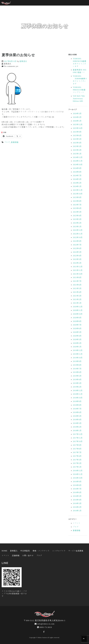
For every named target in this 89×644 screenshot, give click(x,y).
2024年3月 (77, 179)
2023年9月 (77, 197)
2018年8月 (77, 405)
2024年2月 (77, 183)
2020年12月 (78, 307)
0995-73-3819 (46, 627)
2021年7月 (77, 281)
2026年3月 (77, 113)
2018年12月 (78, 390)
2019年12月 (78, 350)
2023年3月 (77, 219)
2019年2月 (77, 387)
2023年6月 (77, 208)
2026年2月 (77, 117)
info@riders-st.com (46, 624)
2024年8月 (77, 172)
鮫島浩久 (23, 61)
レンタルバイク (59, 551)
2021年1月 (77, 303)
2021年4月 (77, 292)
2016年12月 (78, 471)
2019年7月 (77, 369)
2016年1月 (77, 511)
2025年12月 (78, 124)
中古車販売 (25, 551)
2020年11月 (78, 310)
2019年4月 (77, 379)
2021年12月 (78, 267)
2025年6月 (77, 135)
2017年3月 (77, 460)
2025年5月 (77, 139)
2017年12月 (78, 434)
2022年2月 (77, 263)
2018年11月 (78, 394)
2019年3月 (77, 383)
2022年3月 (77, 259)
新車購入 (14, 551)
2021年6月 (77, 285)
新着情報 (15, 142)
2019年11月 (78, 354)
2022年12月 (78, 230)
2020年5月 (77, 332)
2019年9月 (77, 361)
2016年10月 (78, 478)
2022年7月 (77, 245)
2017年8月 (77, 449)
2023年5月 (77, 212)
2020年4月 (77, 336)
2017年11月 (78, 438)
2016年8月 (77, 485)
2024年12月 (78, 157)
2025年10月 (78, 128)
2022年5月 (77, 252)
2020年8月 (77, 321)
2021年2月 (77, 299)
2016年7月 (77, 489)
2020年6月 (77, 328)
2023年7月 (77, 205)
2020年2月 (77, 343)
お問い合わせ (28, 555)
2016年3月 (77, 503)
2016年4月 (77, 500)
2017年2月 (77, 463)
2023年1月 (77, 226)
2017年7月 (77, 452)
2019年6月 (77, 372)
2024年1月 (77, 186)
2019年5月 (77, 376)
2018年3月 (77, 423)
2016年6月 (77, 492)
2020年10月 (78, 314)
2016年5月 (77, 496)
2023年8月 (77, 201)
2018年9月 (77, 401)
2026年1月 (77, 121)
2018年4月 (77, 419)
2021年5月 (77, 288)
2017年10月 (78, 441)
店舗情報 (16, 555)
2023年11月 (78, 190)
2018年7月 (77, 409)
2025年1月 (77, 154)
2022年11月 (78, 234)
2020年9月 (77, 318)
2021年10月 (78, 274)
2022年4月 (77, 256)
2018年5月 (77, 416)
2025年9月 (77, 132)
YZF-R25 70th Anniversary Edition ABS (79, 98)
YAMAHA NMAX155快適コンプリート (79, 90)
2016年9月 (77, 482)
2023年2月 (77, 223)
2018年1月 (77, 430)
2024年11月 (78, 161)
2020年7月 (77, 325)
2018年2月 (77, 427)
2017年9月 (77, 445)
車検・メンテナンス (41, 551)
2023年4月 (77, 216)
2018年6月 (77, 412)
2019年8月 (77, 365)
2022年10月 (78, 237)
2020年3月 (77, 339)
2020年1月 (77, 347)
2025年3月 (77, 146)
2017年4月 (77, 456)
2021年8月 (77, 277)
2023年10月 (78, 194)
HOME (4, 551)
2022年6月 (77, 248)
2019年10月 (78, 358)
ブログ (7, 142)
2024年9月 (77, 168)
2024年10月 (78, 164)
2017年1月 (77, 467)
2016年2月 (77, 507)
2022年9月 (77, 241)
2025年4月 (77, 143)
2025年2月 (77, 150)
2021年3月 (77, 296)
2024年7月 (77, 175)
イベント (77, 523)
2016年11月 (78, 474)
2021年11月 (78, 270)
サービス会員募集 (76, 551)
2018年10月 (78, 398)
